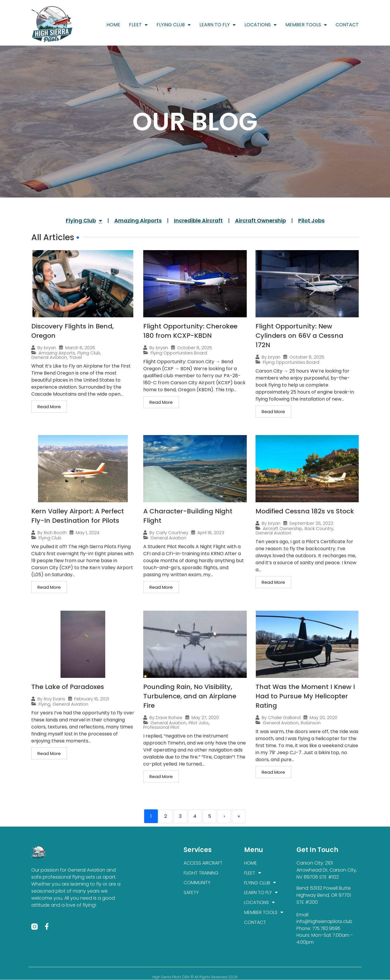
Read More (49, 407)
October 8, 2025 (195, 348)
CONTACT (347, 25)
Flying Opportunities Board (179, 353)
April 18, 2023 (211, 533)
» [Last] (239, 816)
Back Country (319, 528)
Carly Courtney (172, 533)
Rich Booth (55, 533)
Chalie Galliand (284, 717)
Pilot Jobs (311, 220)
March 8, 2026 (80, 348)
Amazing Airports (138, 220)
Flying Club (84, 221)
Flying (44, 704)
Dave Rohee (169, 717)
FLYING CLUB (174, 25)
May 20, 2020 (323, 717)
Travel (76, 357)
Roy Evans (55, 699)
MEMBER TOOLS (306, 25)
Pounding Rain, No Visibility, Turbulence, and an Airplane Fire (190, 696)
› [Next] (224, 816)
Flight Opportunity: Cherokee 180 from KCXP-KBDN (190, 331)
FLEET (138, 25)
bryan (50, 348)
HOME (113, 25)
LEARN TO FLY (218, 25)
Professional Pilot (161, 727)
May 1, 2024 (88, 533)
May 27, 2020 (205, 717)
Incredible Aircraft (198, 220)
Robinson (311, 723)
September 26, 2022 (311, 523)
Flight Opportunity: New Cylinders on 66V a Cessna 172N (299, 336)
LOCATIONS (260, 25)
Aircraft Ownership (260, 220)
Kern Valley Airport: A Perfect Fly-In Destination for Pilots (78, 516)
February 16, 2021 (92, 699)
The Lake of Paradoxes (68, 687)
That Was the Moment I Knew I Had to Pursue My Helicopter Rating (305, 696)
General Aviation (49, 357)
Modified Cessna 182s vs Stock (305, 511)
